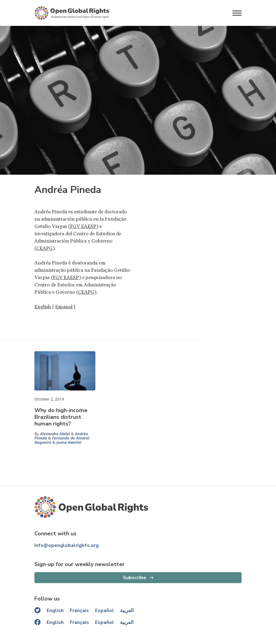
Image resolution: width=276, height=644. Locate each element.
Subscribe (134, 578)
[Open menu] (237, 13)
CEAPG (44, 248)
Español (104, 611)
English (43, 307)
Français (79, 611)
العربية (127, 611)
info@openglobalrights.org (67, 545)
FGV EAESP (83, 226)
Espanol (64, 307)
